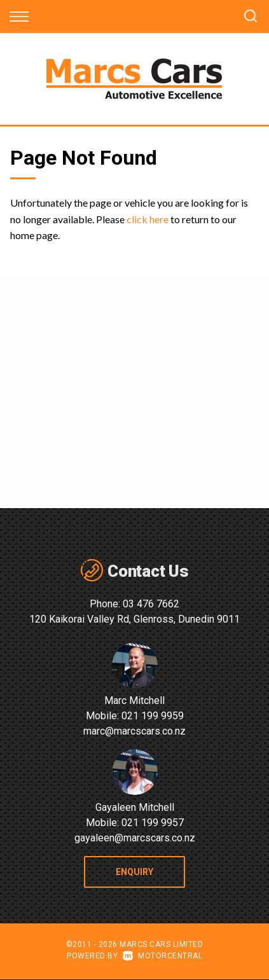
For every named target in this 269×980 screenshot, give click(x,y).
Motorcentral (163, 956)
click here (148, 219)
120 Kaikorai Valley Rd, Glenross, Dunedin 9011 (134, 619)
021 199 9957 (153, 823)
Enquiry (134, 872)
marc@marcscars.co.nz (134, 731)
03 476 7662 (151, 604)
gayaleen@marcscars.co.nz (135, 838)
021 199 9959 (153, 716)
